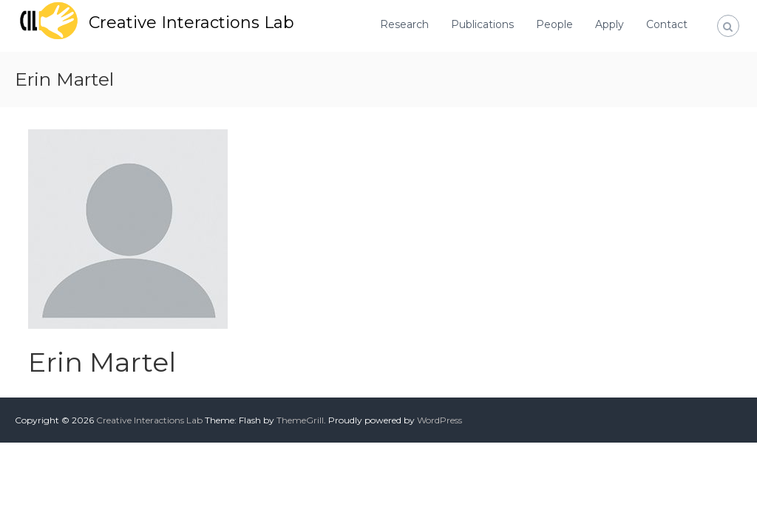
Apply (610, 24)
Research (404, 24)
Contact (667, 24)
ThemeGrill (300, 420)
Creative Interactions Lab (191, 23)
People (554, 24)
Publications (482, 24)
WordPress (439, 420)
